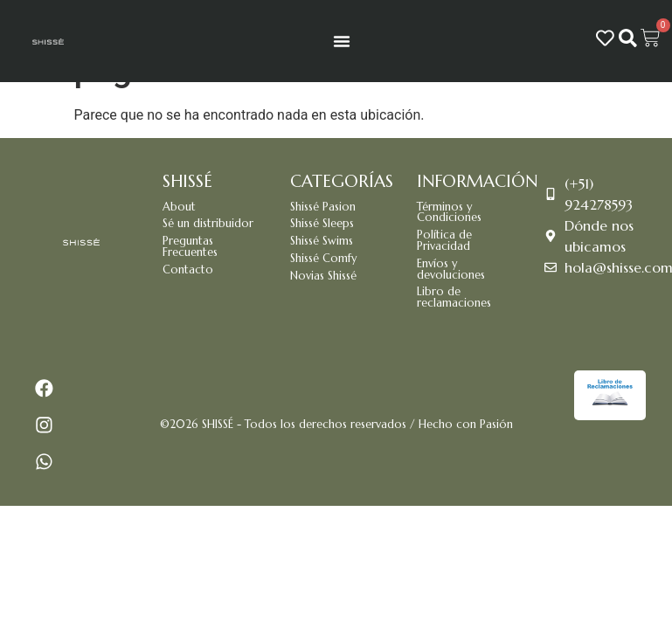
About (179, 207)
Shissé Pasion (323, 207)
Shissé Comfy (323, 259)
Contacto (188, 270)
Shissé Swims (322, 241)
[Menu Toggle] (342, 41)
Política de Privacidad (444, 241)
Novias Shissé (323, 276)
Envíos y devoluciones (451, 270)
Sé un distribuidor (208, 224)
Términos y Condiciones (449, 213)
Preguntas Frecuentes (190, 247)
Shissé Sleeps (322, 224)
